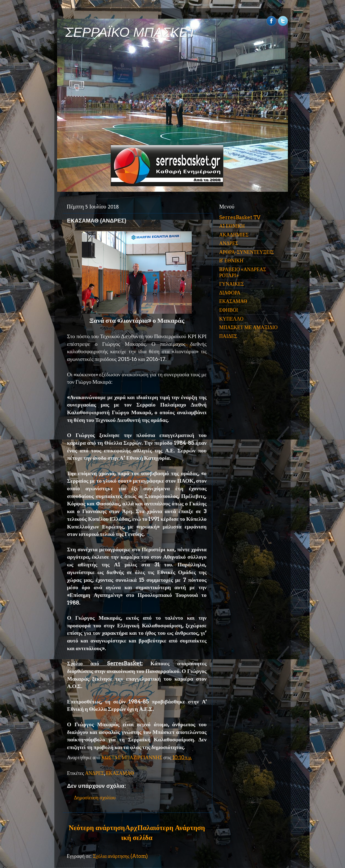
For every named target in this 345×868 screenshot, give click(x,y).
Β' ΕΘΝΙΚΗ (231, 261)
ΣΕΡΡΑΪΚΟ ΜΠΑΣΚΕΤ (131, 32)
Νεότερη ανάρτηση (97, 828)
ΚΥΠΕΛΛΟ (231, 319)
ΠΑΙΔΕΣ (228, 336)
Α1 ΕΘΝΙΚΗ (232, 226)
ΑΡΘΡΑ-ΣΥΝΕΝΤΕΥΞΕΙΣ (247, 252)
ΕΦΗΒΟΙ (229, 310)
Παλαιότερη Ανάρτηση (171, 828)
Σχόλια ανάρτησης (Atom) (120, 856)
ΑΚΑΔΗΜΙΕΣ (234, 235)
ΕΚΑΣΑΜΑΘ (120, 773)
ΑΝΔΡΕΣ (95, 773)
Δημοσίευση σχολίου (95, 798)
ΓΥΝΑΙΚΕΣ (232, 284)
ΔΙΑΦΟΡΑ (230, 293)
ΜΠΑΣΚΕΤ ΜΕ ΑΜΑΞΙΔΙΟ (248, 327)
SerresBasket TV (240, 217)
